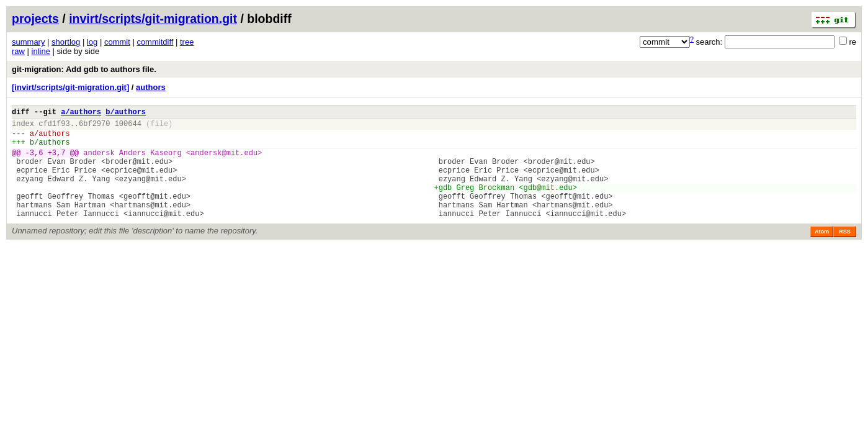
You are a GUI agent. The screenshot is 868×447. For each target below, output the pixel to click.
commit (117, 42)
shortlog (66, 42)
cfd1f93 (54, 127)
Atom (822, 254)
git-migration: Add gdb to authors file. (84, 69)
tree (187, 42)
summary (28, 42)
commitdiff (155, 42)
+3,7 (57, 162)
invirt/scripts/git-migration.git (153, 19)
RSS (845, 254)
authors (151, 87)
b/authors (126, 113)
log (92, 42)
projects (35, 19)
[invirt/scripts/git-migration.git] (70, 87)
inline (41, 51)
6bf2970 (94, 127)
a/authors (81, 113)
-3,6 (34, 162)
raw (18, 51)
